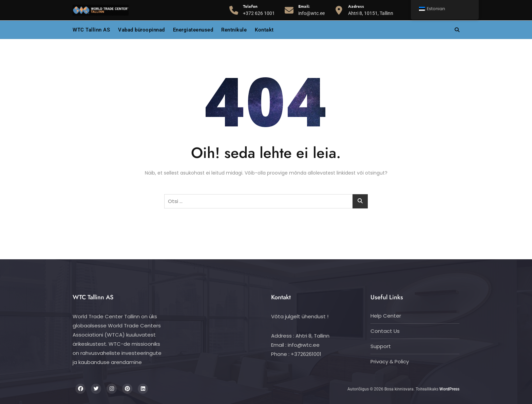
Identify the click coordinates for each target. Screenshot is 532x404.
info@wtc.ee (311, 9)
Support (381, 346)
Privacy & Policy (390, 361)
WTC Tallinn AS (91, 30)
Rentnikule (234, 30)
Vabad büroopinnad (141, 30)
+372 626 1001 (259, 9)
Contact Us (385, 331)
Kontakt (264, 30)
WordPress (449, 389)
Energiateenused (193, 30)
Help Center (386, 316)
